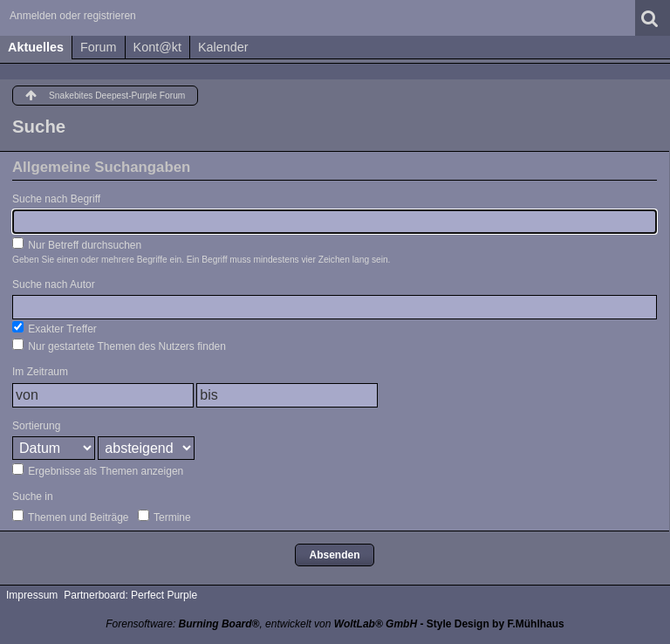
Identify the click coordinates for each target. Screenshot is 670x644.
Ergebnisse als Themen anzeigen (98, 470)
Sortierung (36, 426)
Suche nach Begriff (56, 199)
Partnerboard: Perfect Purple (130, 595)
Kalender (223, 47)
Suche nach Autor (54, 284)
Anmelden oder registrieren (73, 16)
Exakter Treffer (55, 328)
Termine (164, 517)
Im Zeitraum (40, 372)
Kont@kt (157, 47)
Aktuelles (36, 47)
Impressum (32, 595)
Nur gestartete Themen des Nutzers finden (119, 346)
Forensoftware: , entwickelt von (261, 624)
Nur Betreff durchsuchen (77, 244)
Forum (99, 47)
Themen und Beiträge (71, 517)
